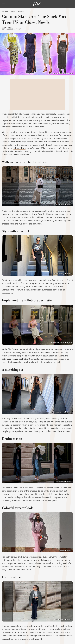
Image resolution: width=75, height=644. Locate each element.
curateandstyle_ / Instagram (63, 412)
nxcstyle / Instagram (65, 550)
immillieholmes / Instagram (63, 204)
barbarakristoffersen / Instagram (61, 343)
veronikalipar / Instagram (64, 481)
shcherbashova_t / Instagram (62, 274)
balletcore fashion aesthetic (15, 359)
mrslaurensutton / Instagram (63, 620)
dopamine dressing (51, 560)
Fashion (5, 12)
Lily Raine (8, 27)
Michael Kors (19, 148)
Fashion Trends (18, 12)
